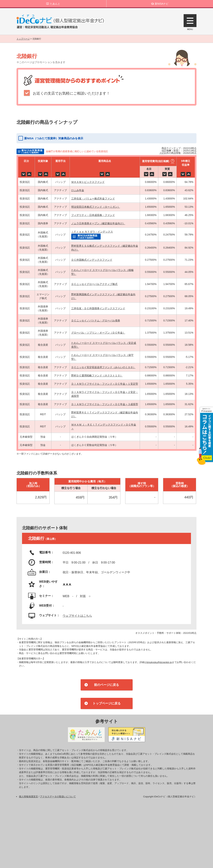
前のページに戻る (106, 685)
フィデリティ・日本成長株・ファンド (93, 215)
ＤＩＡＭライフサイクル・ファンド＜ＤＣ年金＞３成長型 (105, 404)
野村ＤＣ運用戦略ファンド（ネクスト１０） (97, 375)
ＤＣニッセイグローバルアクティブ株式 (94, 284)
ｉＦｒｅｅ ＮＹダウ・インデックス (92, 232)
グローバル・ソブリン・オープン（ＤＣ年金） (98, 333)
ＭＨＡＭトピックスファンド (88, 182)
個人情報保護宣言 (28, 797)
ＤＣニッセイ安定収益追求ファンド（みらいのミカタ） (103, 367)
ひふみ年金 (78, 190)
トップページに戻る (107, 703)
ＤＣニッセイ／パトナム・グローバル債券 (96, 320)
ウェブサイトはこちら (77, 616)
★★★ (67, 584)
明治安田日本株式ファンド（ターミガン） (96, 207)
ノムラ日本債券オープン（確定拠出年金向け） (98, 223)
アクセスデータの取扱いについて (58, 797)
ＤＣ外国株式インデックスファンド (92, 260)
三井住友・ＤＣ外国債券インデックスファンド (98, 308)
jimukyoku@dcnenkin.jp (159, 662)
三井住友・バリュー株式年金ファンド (93, 199)
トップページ (23, 39)
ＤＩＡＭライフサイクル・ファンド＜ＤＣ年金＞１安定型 (105, 384)
